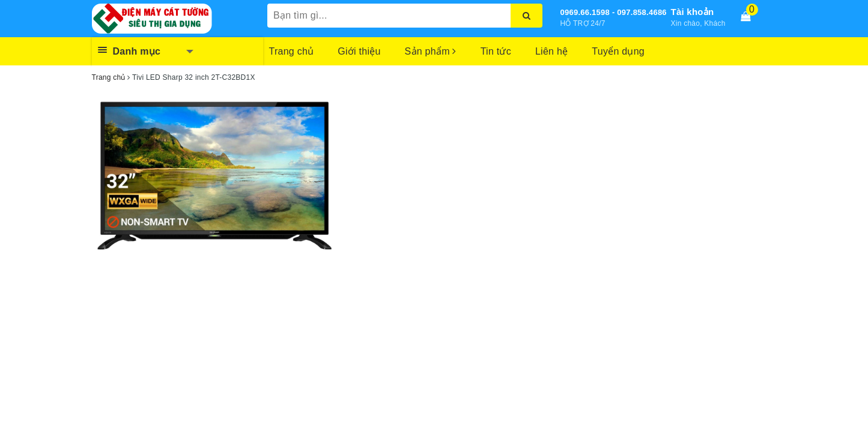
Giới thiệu (359, 51)
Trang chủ (292, 51)
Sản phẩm (431, 51)
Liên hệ (551, 51)
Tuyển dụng (618, 51)
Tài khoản (693, 12)
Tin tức (496, 51)
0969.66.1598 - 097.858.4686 (614, 12)
